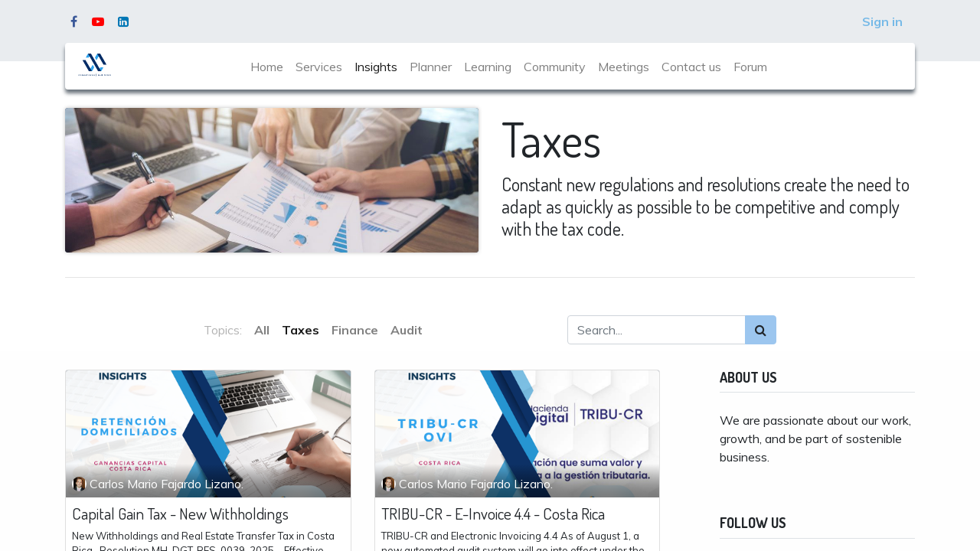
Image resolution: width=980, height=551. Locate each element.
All (262, 330)
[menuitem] (267, 67)
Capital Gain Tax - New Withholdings (180, 513)
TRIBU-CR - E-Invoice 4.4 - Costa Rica (493, 513)
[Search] (761, 330)
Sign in (882, 21)
